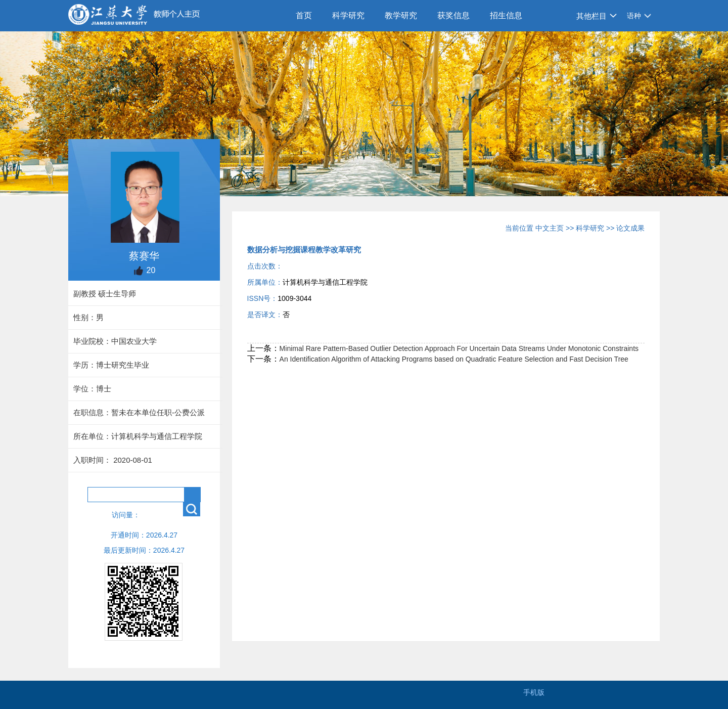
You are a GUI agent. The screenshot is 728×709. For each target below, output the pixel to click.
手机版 (534, 692)
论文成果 (630, 228)
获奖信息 (453, 15)
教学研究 (401, 15)
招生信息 (506, 15)
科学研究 (348, 15)
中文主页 (550, 228)
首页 (304, 15)
